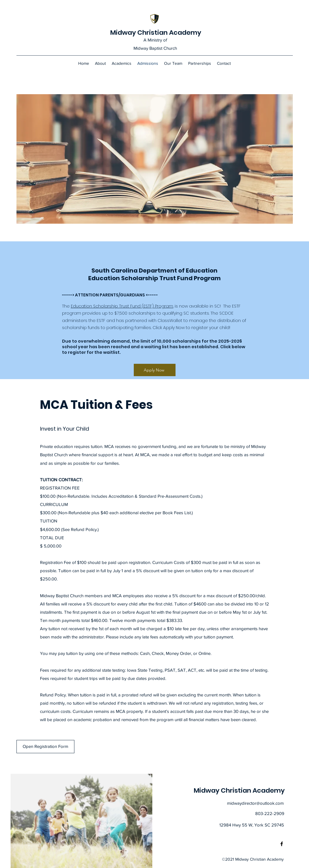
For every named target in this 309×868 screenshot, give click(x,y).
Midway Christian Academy (156, 33)
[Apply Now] (155, 370)
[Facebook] (282, 844)
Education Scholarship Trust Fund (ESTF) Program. (122, 306)
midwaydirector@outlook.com (255, 803)
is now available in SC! (198, 306)
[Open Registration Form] (45, 747)
